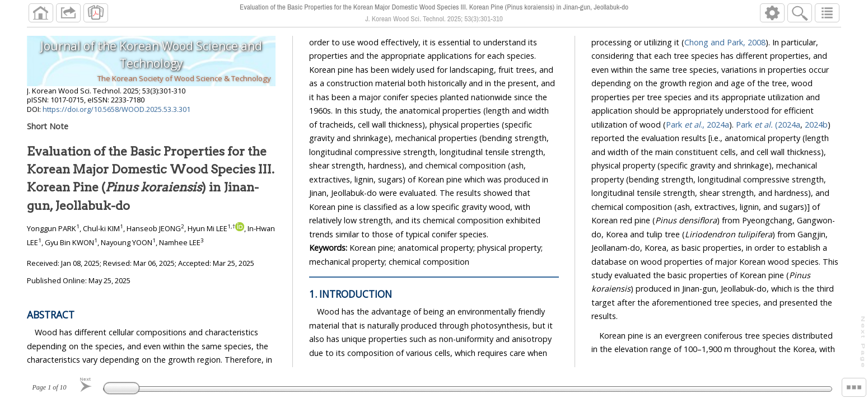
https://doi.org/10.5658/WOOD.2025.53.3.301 (116, 109)
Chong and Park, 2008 (725, 42)
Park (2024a (768, 125)
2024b (816, 125)
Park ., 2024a (697, 125)
